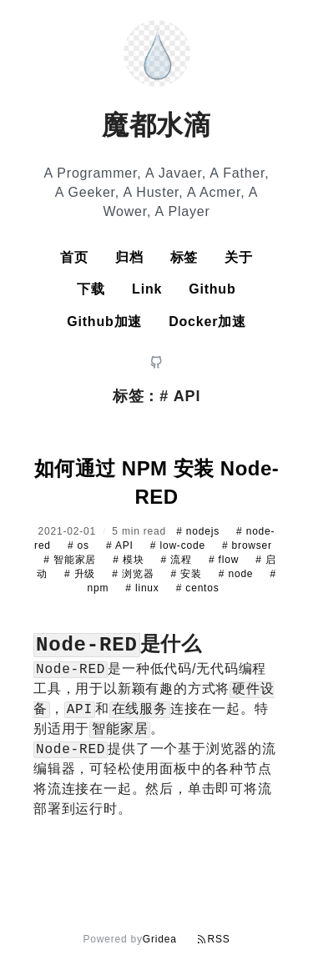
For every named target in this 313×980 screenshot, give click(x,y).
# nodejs (199, 531)
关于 (239, 257)
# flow (225, 560)
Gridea (160, 939)
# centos (198, 588)
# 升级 (81, 574)
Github (212, 289)
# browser (247, 545)
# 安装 (187, 574)
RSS (214, 940)
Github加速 (104, 322)
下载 (91, 289)
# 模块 (130, 560)
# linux (144, 588)
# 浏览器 (134, 574)
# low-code (179, 545)
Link (147, 289)
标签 (184, 257)
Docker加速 (207, 322)
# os (80, 545)
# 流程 (178, 560)
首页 (74, 257)
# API (121, 545)
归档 (129, 257)
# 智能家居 (71, 560)
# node (238, 574)
